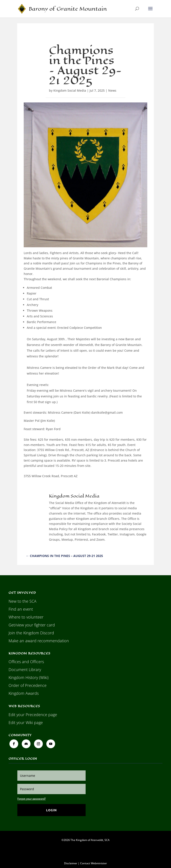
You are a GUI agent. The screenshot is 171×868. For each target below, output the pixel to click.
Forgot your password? (31, 799)
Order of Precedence (28, 685)
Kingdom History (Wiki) (29, 677)
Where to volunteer (26, 617)
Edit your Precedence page (33, 715)
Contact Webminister (94, 863)
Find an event (21, 609)
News (112, 90)
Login (51, 810)
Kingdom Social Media (70, 90)
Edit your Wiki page (26, 722)
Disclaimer (71, 863)
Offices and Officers (26, 662)
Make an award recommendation (39, 641)
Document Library (25, 670)
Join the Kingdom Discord (31, 633)
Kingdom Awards (24, 693)
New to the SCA (22, 601)
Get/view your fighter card (32, 625)
